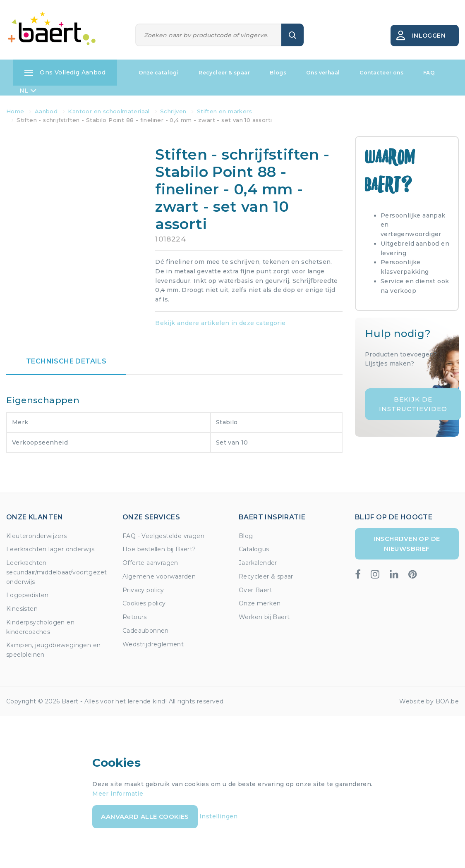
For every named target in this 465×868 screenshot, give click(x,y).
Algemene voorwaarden (159, 576)
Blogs (278, 73)
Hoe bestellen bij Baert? (159, 549)
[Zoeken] (209, 35)
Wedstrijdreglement (153, 644)
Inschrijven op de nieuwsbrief (407, 544)
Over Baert (255, 590)
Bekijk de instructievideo (413, 404)
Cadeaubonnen (146, 631)
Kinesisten (22, 609)
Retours (135, 617)
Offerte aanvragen (150, 563)
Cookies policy (144, 603)
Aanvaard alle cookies (145, 817)
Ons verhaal (323, 73)
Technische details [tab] (66, 361)
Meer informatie (118, 794)
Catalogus (254, 549)
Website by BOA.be (429, 701)
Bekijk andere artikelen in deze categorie (220, 323)
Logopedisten (28, 595)
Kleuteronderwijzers (37, 536)
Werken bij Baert (264, 617)
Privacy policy (143, 590)
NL (28, 91)
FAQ (429, 73)
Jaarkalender (258, 563)
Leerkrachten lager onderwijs (50, 549)
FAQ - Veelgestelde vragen (163, 536)
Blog (246, 536)
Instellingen (219, 816)
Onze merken (260, 603)
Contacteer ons (381, 73)
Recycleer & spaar (224, 73)
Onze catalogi (159, 73)
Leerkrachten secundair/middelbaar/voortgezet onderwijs (56, 572)
